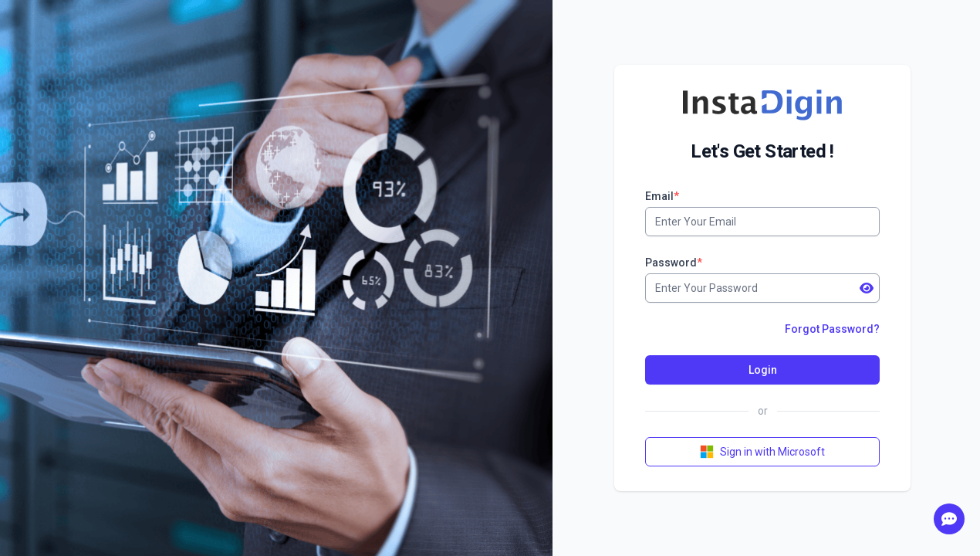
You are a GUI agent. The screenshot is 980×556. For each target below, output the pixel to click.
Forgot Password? (832, 329)
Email (662, 196)
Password (674, 263)
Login (763, 370)
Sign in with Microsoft (762, 452)
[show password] (867, 289)
